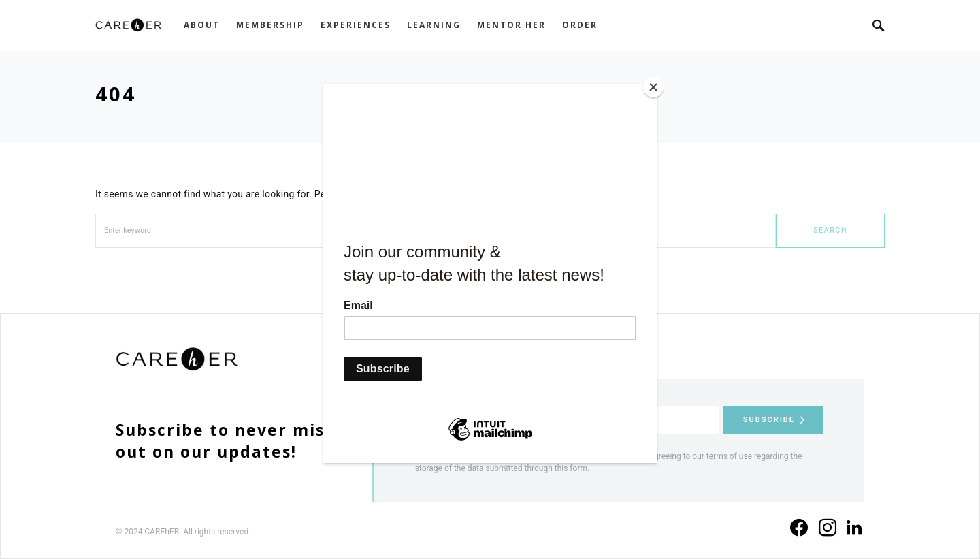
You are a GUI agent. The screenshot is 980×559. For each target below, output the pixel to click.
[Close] (653, 87)
